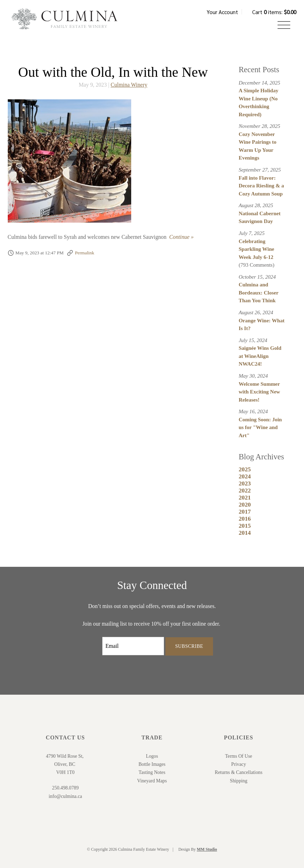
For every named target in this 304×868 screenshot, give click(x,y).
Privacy (239, 764)
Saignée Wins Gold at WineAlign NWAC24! (260, 356)
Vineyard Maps (152, 781)
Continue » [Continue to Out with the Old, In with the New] (181, 237)
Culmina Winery (129, 85)
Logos (152, 756)
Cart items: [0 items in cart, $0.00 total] (274, 12)
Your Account (222, 12)
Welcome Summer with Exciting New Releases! (260, 392)
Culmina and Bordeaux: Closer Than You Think (259, 293)
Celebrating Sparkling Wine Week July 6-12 (257, 249)
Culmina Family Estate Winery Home (65, 19)
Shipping (239, 781)
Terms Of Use (239, 756)
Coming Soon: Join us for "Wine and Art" (260, 427)
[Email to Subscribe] (133, 646)
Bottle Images (152, 764)
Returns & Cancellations (239, 772)
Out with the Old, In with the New (113, 72)
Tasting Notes (152, 772)
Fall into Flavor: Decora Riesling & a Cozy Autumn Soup (262, 186)
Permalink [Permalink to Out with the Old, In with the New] (84, 253)
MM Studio (207, 850)
